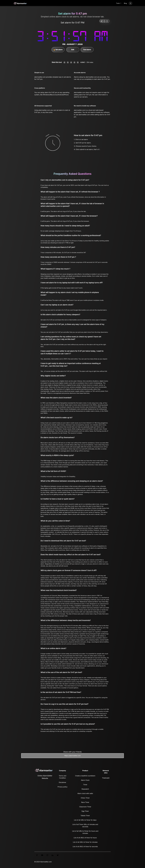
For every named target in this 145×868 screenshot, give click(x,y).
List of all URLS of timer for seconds (85, 847)
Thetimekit (106, 778)
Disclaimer (62, 782)
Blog (125, 3)
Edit (73, 50)
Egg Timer (85, 811)
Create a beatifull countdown (85, 776)
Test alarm (87, 50)
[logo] (20, 3)
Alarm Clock (85, 780)
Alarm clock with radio (85, 793)
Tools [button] (118, 3)
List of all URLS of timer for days (85, 820)
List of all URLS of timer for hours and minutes (85, 832)
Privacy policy (62, 787)
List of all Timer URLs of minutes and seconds (85, 826)
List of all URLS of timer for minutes (85, 842)
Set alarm (58, 50)
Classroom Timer (85, 807)
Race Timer (85, 802)
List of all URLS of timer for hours (85, 838)
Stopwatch (85, 789)
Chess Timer (85, 798)
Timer (85, 785)
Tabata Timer (85, 816)
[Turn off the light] (130, 3)
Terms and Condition (63, 777)
